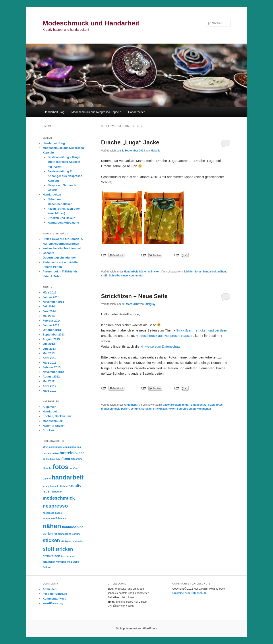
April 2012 (50, 386)
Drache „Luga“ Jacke (130, 142)
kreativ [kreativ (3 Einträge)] (75, 486)
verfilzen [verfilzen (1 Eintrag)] (61, 562)
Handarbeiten (137, 112)
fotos (198, 272)
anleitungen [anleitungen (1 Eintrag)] (56, 447)
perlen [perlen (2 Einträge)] (48, 534)
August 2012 (51, 377)
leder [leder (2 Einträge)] (47, 491)
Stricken (48, 430)
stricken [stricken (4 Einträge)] (64, 549)
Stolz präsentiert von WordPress (136, 629)
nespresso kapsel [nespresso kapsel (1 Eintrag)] (53, 513)
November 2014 (53, 302)
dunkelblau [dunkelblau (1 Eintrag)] (49, 459)
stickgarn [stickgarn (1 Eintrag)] (66, 541)
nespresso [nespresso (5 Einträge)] (55, 506)
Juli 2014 (49, 306)
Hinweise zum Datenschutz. (161, 346)
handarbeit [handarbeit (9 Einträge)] (68, 477)
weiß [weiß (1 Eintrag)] (70, 562)
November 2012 (53, 372)
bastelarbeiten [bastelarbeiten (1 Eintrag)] (51, 453)
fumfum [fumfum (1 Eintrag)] (74, 468)
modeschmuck (110, 409)
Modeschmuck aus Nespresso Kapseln (96, 112)
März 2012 (50, 391)
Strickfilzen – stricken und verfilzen (202, 330)
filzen (211, 405)
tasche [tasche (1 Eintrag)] (65, 556)
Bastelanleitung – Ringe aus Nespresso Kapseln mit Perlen (64, 162)
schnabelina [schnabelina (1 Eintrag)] (65, 534)
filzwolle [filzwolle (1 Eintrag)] (47, 468)
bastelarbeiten (172, 405)
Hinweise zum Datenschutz (189, 593)
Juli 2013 (49, 344)
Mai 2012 (49, 381)
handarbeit (210, 272)
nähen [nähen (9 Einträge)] (52, 526)
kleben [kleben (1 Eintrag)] (64, 486)
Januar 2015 (51, 297)
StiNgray (150, 304)
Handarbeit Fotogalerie (63, 223)
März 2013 (50, 363)
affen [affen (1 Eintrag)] (45, 447)
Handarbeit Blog (54, 112)
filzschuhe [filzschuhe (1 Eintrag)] (77, 459)
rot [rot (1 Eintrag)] (55, 534)
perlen (125, 409)
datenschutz (199, 405)
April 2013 (50, 358)
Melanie (155, 151)
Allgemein (130, 405)
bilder (190, 272)
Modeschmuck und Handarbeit (91, 23)
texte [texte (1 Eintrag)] (72, 556)
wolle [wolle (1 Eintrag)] (76, 562)
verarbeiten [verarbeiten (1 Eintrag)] (49, 562)
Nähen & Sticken (150, 272)
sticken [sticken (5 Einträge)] (51, 540)
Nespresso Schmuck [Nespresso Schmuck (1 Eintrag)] (54, 518)
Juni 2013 (49, 349)
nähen (222, 272)
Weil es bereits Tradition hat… (63, 248)
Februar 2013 (52, 367)
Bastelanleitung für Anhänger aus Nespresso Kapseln (65, 176)
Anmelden (50, 589)
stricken (147, 409)
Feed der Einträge (55, 594)
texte (172, 409)
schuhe (135, 409)
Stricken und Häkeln (61, 218)
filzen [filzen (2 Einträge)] (66, 459)
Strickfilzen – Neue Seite (135, 296)
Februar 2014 (52, 321)
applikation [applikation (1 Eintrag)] (70, 447)
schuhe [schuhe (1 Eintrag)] (76, 534)
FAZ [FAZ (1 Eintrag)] (58, 459)
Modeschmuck (53, 421)
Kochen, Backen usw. (57, 416)
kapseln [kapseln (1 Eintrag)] (55, 486)
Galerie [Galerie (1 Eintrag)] (47, 479)
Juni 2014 (49, 311)
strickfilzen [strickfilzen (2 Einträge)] (51, 556)
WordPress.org (53, 603)
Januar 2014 (51, 325)
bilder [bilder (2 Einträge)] (79, 453)
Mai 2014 (49, 316)
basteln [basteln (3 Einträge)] (67, 453)
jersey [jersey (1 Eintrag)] (46, 486)
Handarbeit (131, 272)
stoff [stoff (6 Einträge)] (49, 549)
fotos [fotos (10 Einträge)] (61, 467)
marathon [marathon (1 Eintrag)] (57, 492)
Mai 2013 (49, 353)
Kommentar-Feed (55, 599)
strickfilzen (160, 409)
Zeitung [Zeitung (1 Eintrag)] (47, 567)
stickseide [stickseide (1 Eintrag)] (78, 541)
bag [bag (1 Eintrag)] (79, 447)
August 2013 (51, 339)
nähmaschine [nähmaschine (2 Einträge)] (73, 527)
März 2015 (50, 292)
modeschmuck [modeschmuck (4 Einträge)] (59, 498)
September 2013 (54, 334)
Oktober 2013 (52, 330)
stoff (104, 276)
